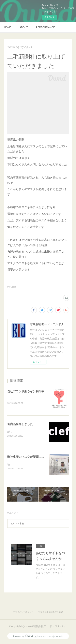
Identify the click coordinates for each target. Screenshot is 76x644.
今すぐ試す (49, 17)
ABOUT (24, 27)
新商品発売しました (20, 424)
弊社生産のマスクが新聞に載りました (31, 457)
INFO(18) (12, 287)
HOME (8, 27)
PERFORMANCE (45, 27)
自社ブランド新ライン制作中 (26, 391)
